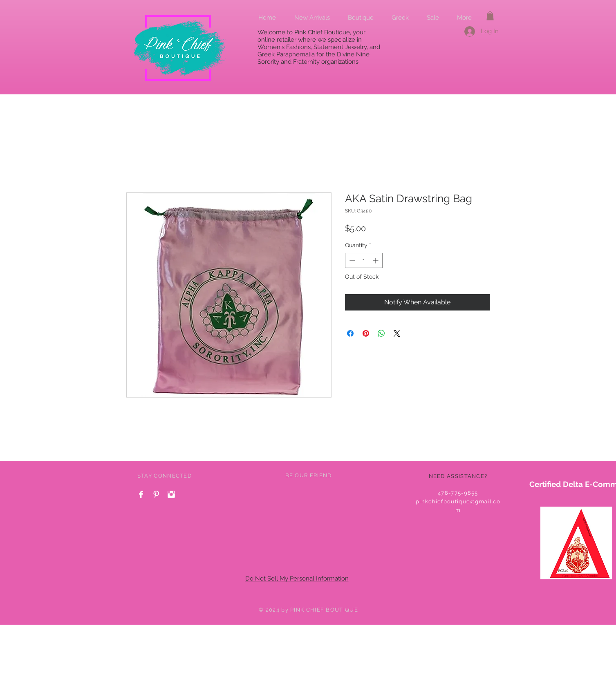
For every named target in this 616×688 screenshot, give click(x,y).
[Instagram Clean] (171, 494)
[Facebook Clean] (141, 494)
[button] (490, 16)
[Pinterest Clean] (156, 494)
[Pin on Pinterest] (366, 333)
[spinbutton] (364, 260)
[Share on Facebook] (350, 333)
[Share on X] (397, 333)
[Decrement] (351, 260)
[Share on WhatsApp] (381, 333)
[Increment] (376, 260)
